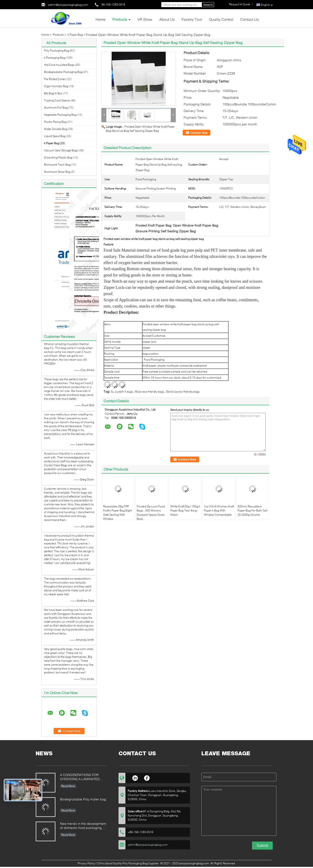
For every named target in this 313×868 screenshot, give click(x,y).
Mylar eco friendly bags (149, 392)
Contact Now (199, 133)
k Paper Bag (75, 35)
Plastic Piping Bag (55, 122)
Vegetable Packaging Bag (60, 115)
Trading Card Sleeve (57, 100)
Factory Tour (192, 19)
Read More (68, 786)
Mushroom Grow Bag (57, 172)
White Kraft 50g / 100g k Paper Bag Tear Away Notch (185, 510)
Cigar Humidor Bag (56, 86)
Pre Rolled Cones (55, 79)
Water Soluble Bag (56, 129)
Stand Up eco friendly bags (183, 392)
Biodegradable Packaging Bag (63, 72)
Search (208, 5)
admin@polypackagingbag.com (68, 5)
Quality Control (221, 19)
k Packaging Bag (55, 58)
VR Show (145, 19)
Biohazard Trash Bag (57, 165)
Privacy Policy (86, 863)
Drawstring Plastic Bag (58, 157)
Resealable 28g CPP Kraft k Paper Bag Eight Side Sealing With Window (117, 513)
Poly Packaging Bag (57, 50)
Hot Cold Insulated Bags (59, 65)
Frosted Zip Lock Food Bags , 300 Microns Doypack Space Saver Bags (151, 513)
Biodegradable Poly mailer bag (83, 799)
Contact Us (249, 19)
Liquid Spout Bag (55, 136)
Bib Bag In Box (53, 93)
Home (100, 19)
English (267, 5)
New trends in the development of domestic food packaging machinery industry (83, 826)
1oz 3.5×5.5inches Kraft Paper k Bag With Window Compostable (219, 510)
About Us (167, 19)
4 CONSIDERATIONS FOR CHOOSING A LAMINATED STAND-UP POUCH (80, 777)
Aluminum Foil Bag (56, 108)
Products (120, 19)
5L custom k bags (122, 392)
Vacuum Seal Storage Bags (61, 150)
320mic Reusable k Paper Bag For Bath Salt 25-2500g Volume (252, 510)
